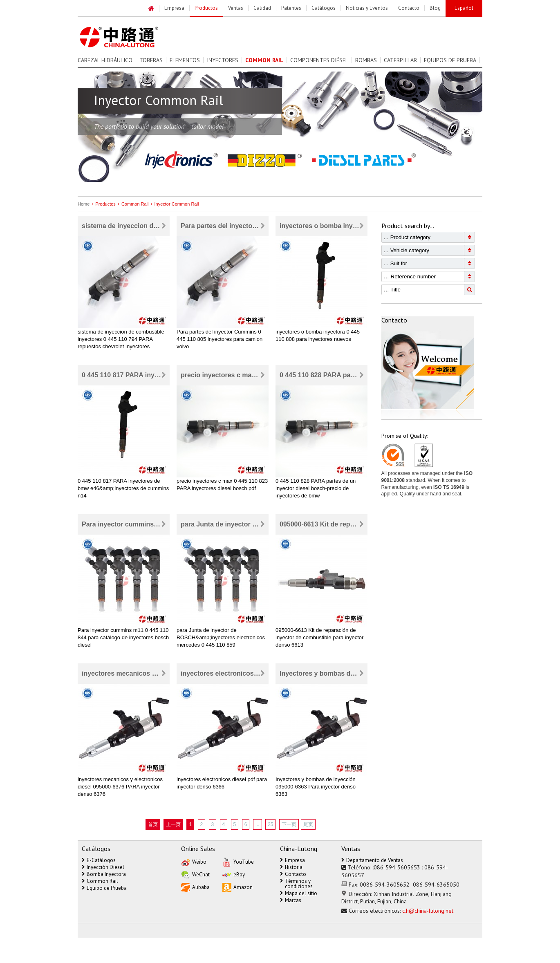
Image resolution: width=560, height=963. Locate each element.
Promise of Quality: (405, 436)
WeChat (195, 874)
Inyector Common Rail (174, 204)
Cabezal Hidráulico (105, 60)
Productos (103, 204)
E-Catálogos (99, 860)
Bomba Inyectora (104, 874)
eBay (234, 874)
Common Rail (132, 204)
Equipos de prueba (450, 60)
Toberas (151, 60)
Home (84, 204)
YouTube (238, 861)
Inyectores (223, 60)
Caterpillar (400, 60)
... (258, 824)
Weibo (194, 861)
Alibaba (195, 887)
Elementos (185, 60)
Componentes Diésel (319, 60)
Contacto (293, 874)
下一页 (289, 824)
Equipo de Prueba (104, 888)
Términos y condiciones (296, 884)
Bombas (366, 60)
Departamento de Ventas (372, 860)
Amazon (237, 887)
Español (464, 8)
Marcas (291, 900)
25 (270, 824)
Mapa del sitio (299, 893)
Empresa (292, 860)
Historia (291, 867)
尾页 (308, 824)
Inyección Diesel (103, 867)
